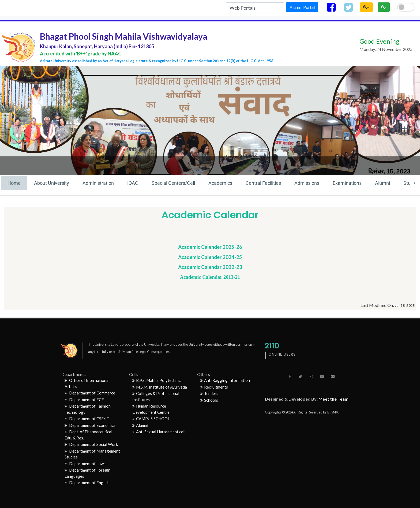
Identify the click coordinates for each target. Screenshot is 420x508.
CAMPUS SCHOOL (151, 419)
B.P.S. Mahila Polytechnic (156, 380)
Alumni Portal (302, 7)
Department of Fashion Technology (88, 409)
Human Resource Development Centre (151, 409)
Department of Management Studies (92, 454)
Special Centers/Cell (173, 183)
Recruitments (214, 387)
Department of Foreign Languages (87, 473)
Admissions (307, 183)
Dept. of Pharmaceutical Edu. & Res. (88, 435)
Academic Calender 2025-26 (210, 247)
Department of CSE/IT (87, 419)
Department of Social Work (91, 444)
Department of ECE (84, 400)
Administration (98, 183)
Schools (209, 400)
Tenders (209, 393)
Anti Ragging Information (225, 380)
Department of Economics (90, 425)
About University (52, 183)
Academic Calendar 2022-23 (210, 267)
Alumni (382, 183)
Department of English (87, 483)
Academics (220, 183)
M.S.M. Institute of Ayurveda (160, 387)
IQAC (133, 183)
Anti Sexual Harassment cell (159, 432)
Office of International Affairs (87, 383)
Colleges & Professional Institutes (156, 396)
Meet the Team (333, 399)
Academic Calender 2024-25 (210, 257)
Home (14, 183)
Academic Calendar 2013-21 (210, 277)
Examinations (347, 183)
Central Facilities (263, 183)
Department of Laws (85, 464)
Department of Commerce (90, 393)
